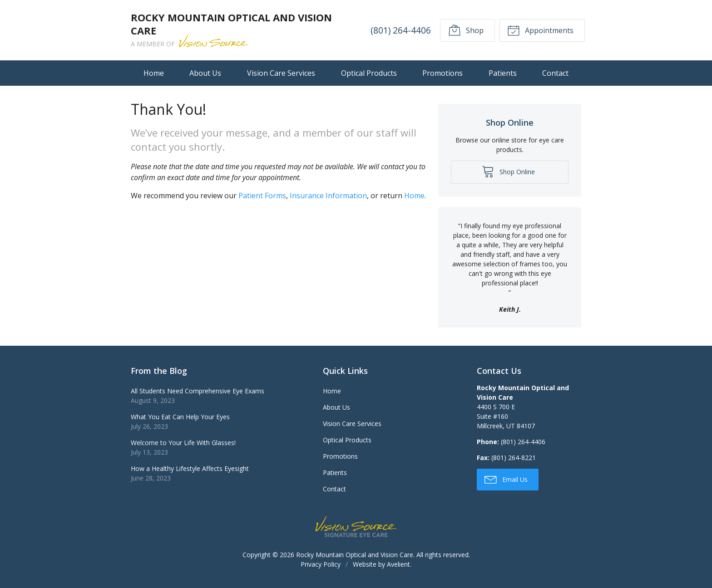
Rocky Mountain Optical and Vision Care (355, 555)
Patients (503, 73)
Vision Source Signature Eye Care (356, 527)
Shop (465, 30)
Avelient (398, 564)
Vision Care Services (281, 73)
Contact (555, 73)
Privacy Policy (321, 564)
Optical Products (369, 73)
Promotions (443, 73)
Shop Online (508, 171)
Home (154, 73)
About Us (205, 73)
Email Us (506, 479)
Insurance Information (328, 196)
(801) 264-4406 (401, 30)
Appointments (540, 30)
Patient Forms (262, 196)
